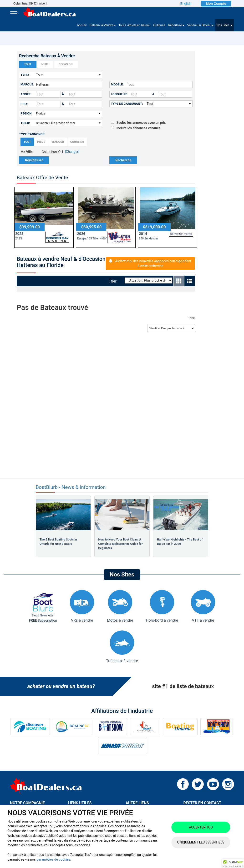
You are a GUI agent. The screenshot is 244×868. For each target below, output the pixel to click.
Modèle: (117, 84)
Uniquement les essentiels (201, 842)
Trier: (25, 123)
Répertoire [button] (176, 25)
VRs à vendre (82, 606)
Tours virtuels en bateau (135, 25)
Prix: (24, 104)
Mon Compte (216, 4)
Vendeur (58, 142)
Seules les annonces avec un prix (138, 123)
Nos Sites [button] (225, 25)
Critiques (159, 25)
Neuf (45, 64)
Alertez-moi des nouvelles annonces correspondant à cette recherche (153, 263)
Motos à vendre (120, 606)
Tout (28, 64)
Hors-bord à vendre (162, 606)
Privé (41, 142)
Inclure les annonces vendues (136, 128)
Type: (25, 75)
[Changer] (30, 4)
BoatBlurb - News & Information (71, 487)
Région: (26, 113)
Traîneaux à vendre (122, 647)
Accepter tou (201, 827)
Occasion (65, 64)
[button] (233, 863)
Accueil (82, 25)
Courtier (77, 142)
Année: (26, 94)
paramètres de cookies (53, 859)
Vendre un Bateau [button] (201, 25)
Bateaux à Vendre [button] (102, 25)
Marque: (27, 84)
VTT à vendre (203, 606)
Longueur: (119, 94)
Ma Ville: (27, 152)
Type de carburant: (127, 104)
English (186, 4)
